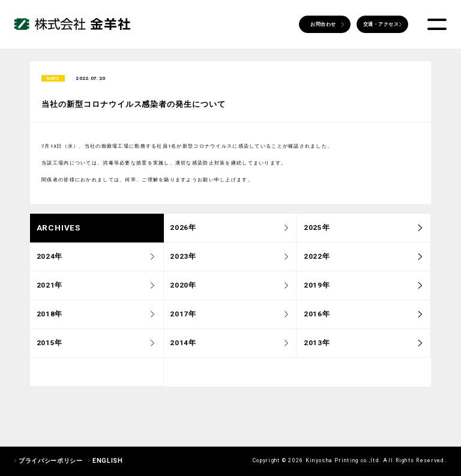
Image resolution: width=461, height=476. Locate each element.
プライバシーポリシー (50, 461)
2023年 (183, 259)
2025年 (317, 230)
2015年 (50, 345)
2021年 (50, 288)
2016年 (317, 316)
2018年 (50, 316)
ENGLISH (107, 461)
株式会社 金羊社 (72, 24)
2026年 (183, 230)
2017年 (183, 316)
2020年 (183, 288)
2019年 (317, 288)
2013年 (317, 345)
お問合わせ (323, 24)
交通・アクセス (381, 24)
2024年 (50, 259)
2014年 (183, 345)
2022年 (317, 259)
